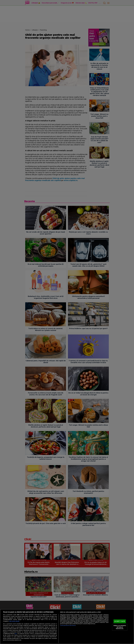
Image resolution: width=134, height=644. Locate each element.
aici (16, 633)
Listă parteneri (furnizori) (68, 625)
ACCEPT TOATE (120, 621)
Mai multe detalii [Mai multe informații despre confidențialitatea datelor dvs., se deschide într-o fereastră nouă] (14, 621)
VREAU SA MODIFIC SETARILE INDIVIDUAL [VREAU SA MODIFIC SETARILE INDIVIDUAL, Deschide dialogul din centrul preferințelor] (120, 627)
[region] (67, 627)
